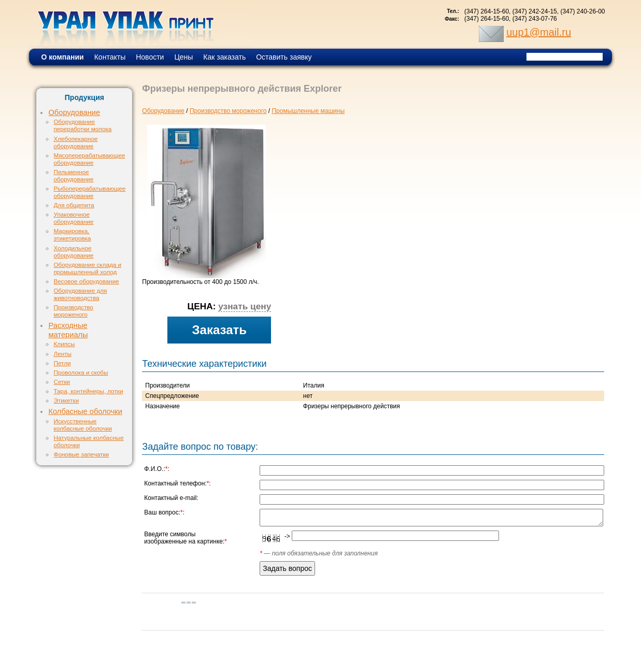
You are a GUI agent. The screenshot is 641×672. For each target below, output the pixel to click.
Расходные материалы (68, 330)
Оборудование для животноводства (80, 294)
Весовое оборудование (86, 281)
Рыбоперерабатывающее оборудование (89, 192)
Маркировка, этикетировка (72, 234)
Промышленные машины (308, 111)
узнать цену (245, 306)
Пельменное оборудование (73, 175)
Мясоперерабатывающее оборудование (89, 159)
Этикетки (66, 400)
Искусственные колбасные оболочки (82, 425)
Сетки (62, 382)
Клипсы (64, 344)
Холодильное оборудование (73, 252)
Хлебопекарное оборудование (75, 142)
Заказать (220, 330)
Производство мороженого (73, 311)
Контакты (110, 57)
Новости (150, 57)
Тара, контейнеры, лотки (88, 391)
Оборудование (74, 112)
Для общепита (74, 205)
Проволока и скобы (81, 372)
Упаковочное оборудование (73, 218)
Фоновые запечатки (81, 454)
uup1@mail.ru (539, 32)
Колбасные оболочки (85, 411)
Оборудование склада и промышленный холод (87, 268)
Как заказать (224, 57)
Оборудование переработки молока (82, 125)
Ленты (62, 354)
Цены (183, 57)
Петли (62, 363)
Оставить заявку (284, 57)
